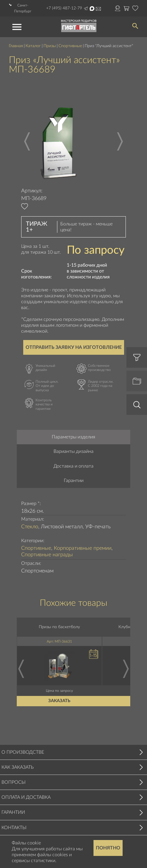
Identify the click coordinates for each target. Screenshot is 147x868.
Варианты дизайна (73, 451)
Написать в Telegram (86, 9)
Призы (50, 46)
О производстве (23, 752)
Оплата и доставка (26, 797)
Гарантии (74, 481)
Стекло (30, 527)
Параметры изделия (73, 437)
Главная (16, 46)
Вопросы (14, 782)
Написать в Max (92, 9)
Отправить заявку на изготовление (74, 347)
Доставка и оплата (73, 466)
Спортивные (70, 46)
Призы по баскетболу (59, 627)
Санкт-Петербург (23, 8)
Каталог (33, 46)
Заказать (60, 701)
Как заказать (18, 767)
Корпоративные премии (83, 548)
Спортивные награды (47, 555)
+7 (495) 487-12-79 (64, 8)
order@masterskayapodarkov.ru (98, 9)
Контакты (14, 828)
